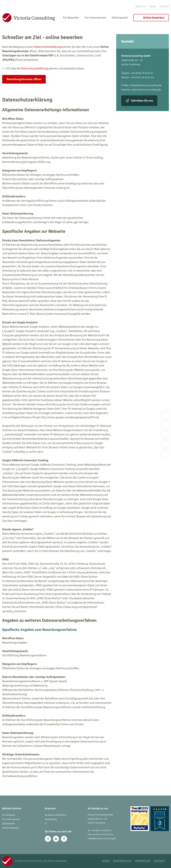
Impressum (143, 861)
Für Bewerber (71, 18)
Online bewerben (154, 18)
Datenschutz (122, 861)
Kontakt (164, 6)
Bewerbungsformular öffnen (24, 79)
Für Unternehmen (95, 18)
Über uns (141, 6)
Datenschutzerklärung (48, 47)
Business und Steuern (56, 815)
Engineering (51, 819)
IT (46, 824)
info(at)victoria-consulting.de (145, 85)
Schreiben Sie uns (142, 101)
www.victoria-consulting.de (146, 90)
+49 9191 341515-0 (101, 830)
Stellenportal (120, 18)
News (153, 6)
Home (106, 861)
